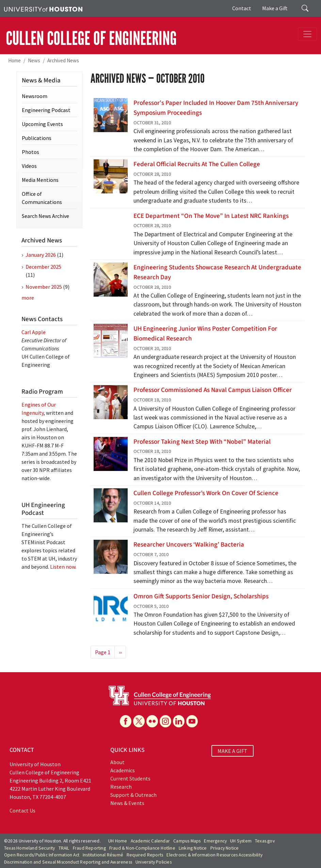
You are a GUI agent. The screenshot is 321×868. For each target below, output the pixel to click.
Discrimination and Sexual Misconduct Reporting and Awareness (68, 862)
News (34, 60)
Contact (242, 8)
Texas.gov (265, 841)
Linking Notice (193, 848)
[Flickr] (152, 721)
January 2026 (41, 255)
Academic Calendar (150, 841)
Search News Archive (45, 216)
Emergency (215, 841)
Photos (30, 152)
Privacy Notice (225, 848)
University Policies (154, 862)
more (28, 298)
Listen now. (63, 567)
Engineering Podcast (46, 110)
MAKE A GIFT (232, 751)
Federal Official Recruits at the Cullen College (197, 164)
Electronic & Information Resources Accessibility (214, 855)
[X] (139, 721)
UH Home (118, 841)
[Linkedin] (179, 721)
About (117, 762)
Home (14, 60)
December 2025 (43, 267)
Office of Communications (42, 198)
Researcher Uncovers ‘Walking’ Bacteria (189, 545)
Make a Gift (275, 8)
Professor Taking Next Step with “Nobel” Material (202, 442)
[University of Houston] (43, 9)
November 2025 (44, 287)
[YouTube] (192, 721)
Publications (37, 138)
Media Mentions (40, 180)
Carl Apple (34, 332)
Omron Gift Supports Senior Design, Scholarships (201, 596)
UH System (241, 841)
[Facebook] (126, 721)
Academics (123, 770)
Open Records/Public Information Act (42, 855)
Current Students (130, 778)
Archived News (63, 60)
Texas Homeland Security (30, 848)
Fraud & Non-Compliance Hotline (142, 848)
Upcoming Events (42, 124)
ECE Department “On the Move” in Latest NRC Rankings (211, 216)
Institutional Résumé (103, 855)
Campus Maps (187, 841)
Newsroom (35, 96)
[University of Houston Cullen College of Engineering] (160, 695)
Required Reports (145, 855)
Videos (29, 166)
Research (121, 787)
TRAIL (64, 848)
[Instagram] (165, 721)
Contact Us (22, 810)
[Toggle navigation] (307, 34)
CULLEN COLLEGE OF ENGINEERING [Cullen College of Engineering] (91, 38)
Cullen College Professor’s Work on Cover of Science (206, 493)
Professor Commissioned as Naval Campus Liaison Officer (213, 390)
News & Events (127, 803)
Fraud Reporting (89, 848)
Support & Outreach (133, 795)
